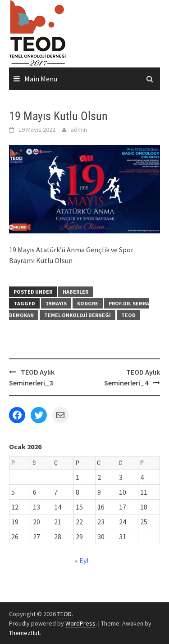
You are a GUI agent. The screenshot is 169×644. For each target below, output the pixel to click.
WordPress (80, 623)
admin (79, 130)
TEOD (128, 315)
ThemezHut (24, 633)
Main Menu (41, 79)
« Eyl (82, 560)
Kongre (88, 303)
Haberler (75, 292)
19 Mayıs (56, 303)
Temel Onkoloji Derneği (78, 315)
